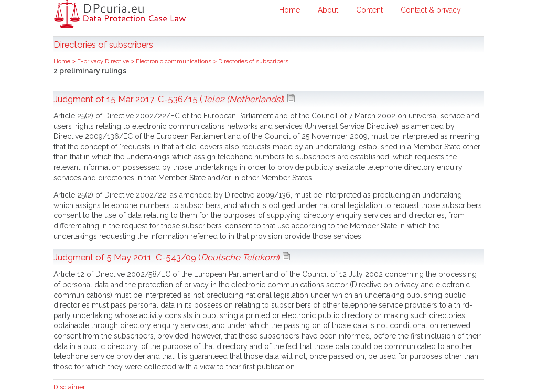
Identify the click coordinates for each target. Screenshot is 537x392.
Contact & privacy (431, 10)
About (328, 10)
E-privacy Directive (104, 61)
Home (289, 10)
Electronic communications (174, 61)
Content (369, 10)
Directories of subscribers (253, 61)
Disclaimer (69, 387)
